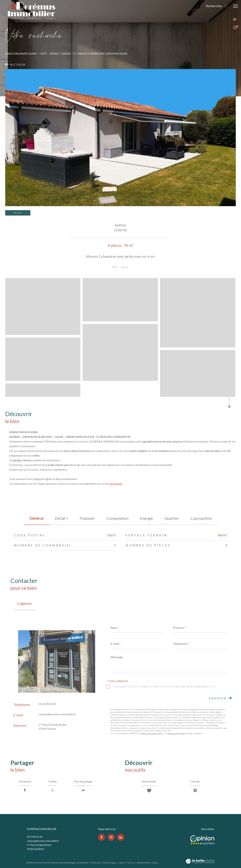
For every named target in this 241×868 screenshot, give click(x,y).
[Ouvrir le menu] (235, 6)
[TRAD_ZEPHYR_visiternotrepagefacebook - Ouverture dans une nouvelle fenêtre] (102, 837)
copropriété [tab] (201, 518)
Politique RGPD (143, 863)
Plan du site (96, 863)
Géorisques (116, 484)
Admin (122, 863)
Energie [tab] (146, 518)
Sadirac (55, 54)
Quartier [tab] (172, 518)
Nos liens (131, 863)
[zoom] (43, 333)
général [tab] (36, 518)
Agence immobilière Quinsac (21, 54)
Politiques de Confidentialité (151, 733)
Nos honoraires (83, 863)
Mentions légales (110, 863)
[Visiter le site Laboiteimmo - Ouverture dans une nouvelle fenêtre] (200, 861)
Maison (66, 54)
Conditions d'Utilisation (176, 733)
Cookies (155, 863)
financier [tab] (87, 518)
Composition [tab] (117, 518)
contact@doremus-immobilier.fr (57, 714)
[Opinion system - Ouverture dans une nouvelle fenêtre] (202, 839)
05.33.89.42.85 (47, 704)
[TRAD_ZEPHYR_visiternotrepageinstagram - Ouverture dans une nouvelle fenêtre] (111, 837)
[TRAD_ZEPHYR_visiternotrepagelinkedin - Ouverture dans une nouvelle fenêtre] (121, 837)
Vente (44, 54)
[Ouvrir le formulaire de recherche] (217, 6)
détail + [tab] (62, 518)
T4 (74, 54)
